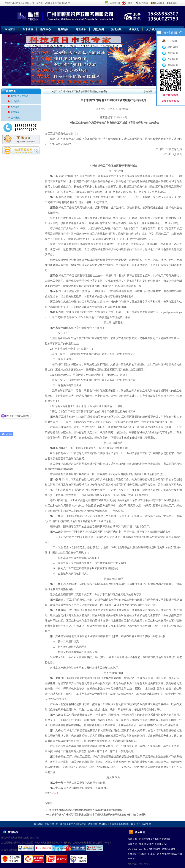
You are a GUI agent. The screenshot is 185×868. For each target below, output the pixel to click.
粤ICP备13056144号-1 (139, 864)
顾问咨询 (170, 65)
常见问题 (15, 112)
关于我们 (60, 824)
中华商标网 (12, 850)
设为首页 (144, 3)
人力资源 (152, 29)
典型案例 (99, 29)
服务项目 (63, 29)
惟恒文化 (134, 29)
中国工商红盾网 (94, 843)
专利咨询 (170, 59)
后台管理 (146, 824)
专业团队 (81, 29)
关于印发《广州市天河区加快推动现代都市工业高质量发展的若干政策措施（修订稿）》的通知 (99, 815)
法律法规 (116, 29)
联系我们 (173, 3)
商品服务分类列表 (20, 96)
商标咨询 (170, 53)
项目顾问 (170, 47)
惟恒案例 (15, 107)
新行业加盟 (28, 843)
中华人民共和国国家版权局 (47, 843)
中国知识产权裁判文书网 (74, 843)
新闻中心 (45, 29)
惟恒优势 (15, 101)
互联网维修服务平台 (11, 843)
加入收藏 (158, 3)
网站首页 (10, 29)
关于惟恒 (28, 29)
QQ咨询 (170, 41)
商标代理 (49, 824)
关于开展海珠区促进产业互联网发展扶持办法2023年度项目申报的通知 (87, 810)
